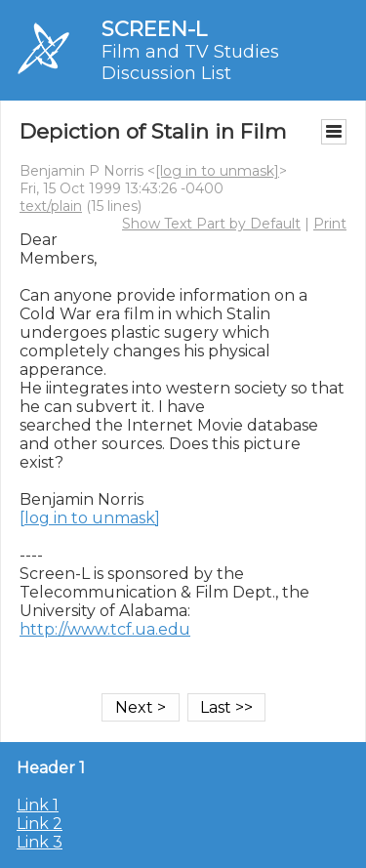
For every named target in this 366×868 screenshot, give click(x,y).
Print (330, 224)
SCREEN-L (154, 29)
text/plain (51, 206)
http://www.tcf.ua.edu (105, 629)
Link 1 (38, 805)
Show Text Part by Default (211, 224)
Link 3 (40, 842)
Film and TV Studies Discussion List (190, 62)
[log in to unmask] (217, 171)
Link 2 (40, 824)
